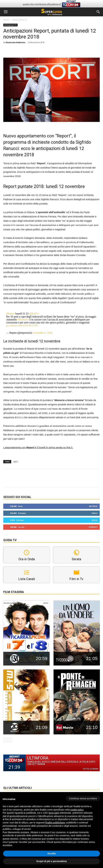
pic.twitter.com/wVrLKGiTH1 (22, 325)
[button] (98, 12)
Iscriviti (93, 527)
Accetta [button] (51, 853)
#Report (11, 314)
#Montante (23, 320)
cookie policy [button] (77, 810)
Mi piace (93, 506)
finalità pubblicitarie (55, 823)
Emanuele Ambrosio (16, 42)
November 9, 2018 (43, 333)
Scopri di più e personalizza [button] (51, 861)
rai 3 (15, 462)
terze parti (54, 813)
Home (6, 20)
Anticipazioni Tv (20, 20)
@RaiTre (34, 314)
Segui (95, 513)
